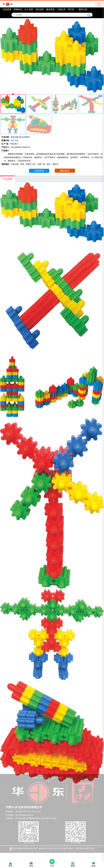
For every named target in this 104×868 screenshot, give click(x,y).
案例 (73, 865)
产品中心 (52, 774)
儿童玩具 (61, 9)
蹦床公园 (83, 9)
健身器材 (50, 9)
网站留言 (65, 171)
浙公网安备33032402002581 (25, 844)
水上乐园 (29, 9)
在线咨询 (39, 171)
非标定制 (40, 9)
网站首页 (35, 774)
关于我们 (43, 774)
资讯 (31, 865)
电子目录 (69, 774)
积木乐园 (15, 140)
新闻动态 (61, 774)
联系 (94, 865)
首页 (10, 865)
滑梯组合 (18, 9)
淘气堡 (71, 9)
